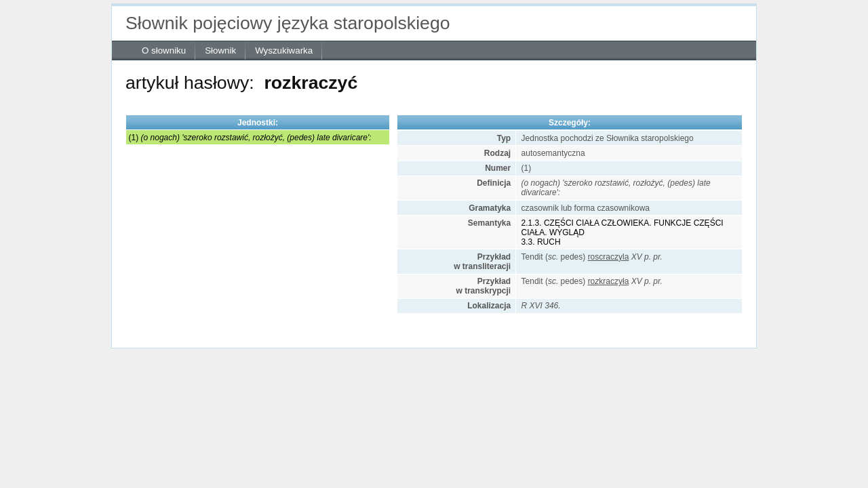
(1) (250, 138)
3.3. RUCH (541, 242)
